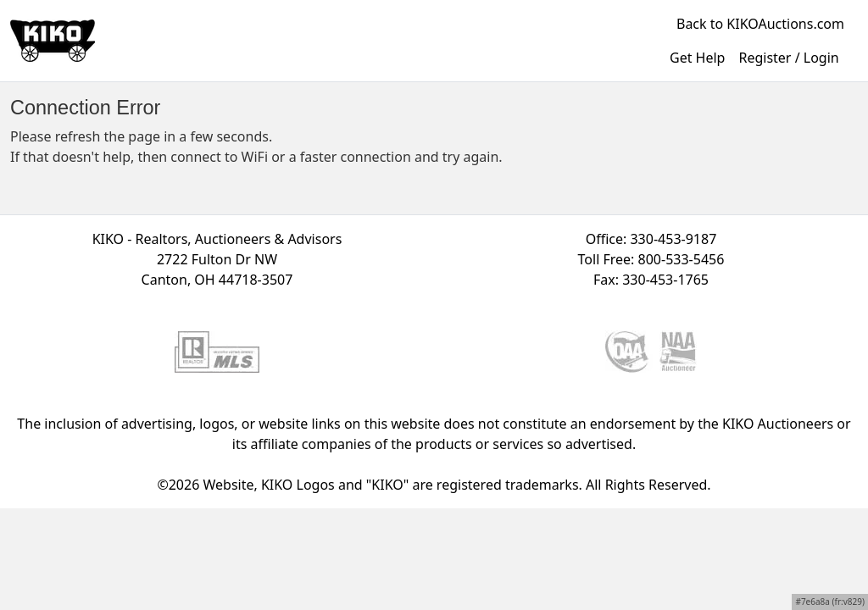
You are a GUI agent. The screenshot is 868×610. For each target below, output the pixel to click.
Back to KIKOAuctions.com (760, 24)
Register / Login (788, 58)
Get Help (697, 58)
